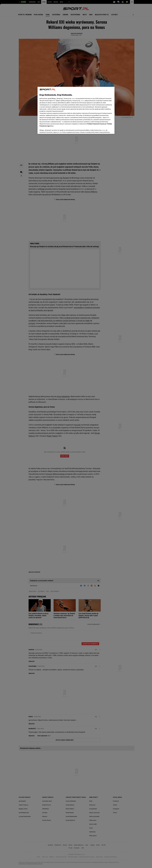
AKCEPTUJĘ (106, 130)
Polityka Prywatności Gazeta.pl (97, 124)
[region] (76, 110)
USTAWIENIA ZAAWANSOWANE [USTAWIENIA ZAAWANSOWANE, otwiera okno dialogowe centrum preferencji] (52, 130)
